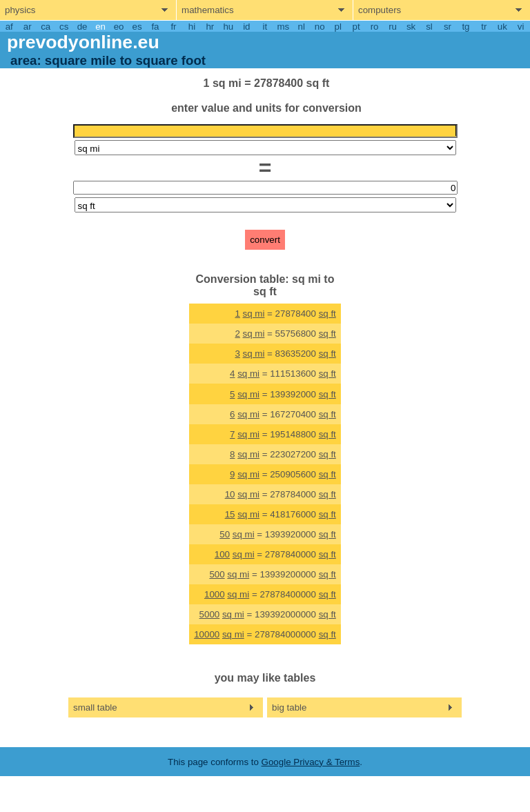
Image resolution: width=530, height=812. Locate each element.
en (100, 27)
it (265, 27)
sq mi (254, 314)
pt (356, 27)
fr (173, 27)
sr (448, 27)
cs (64, 27)
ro (375, 27)
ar (28, 27)
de (82, 27)
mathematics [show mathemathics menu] (208, 10)
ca (46, 27)
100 (222, 554)
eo (119, 27)
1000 (215, 594)
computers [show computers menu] (380, 10)
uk (502, 27)
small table (95, 707)
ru (393, 27)
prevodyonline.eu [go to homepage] (83, 42)
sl (429, 27)
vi (521, 27)
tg (465, 27)
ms (283, 27)
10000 (207, 634)
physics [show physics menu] (20, 10)
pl (337, 27)
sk (411, 27)
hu (228, 27)
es (137, 27)
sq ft (327, 314)
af (9, 27)
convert (265, 240)
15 (230, 514)
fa (155, 27)
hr (210, 27)
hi (192, 27)
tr (484, 27)
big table (289, 707)
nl (302, 27)
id (246, 27)
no (320, 27)
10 (230, 494)
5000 (210, 614)
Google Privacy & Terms (311, 762)
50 (225, 534)
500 (217, 574)
